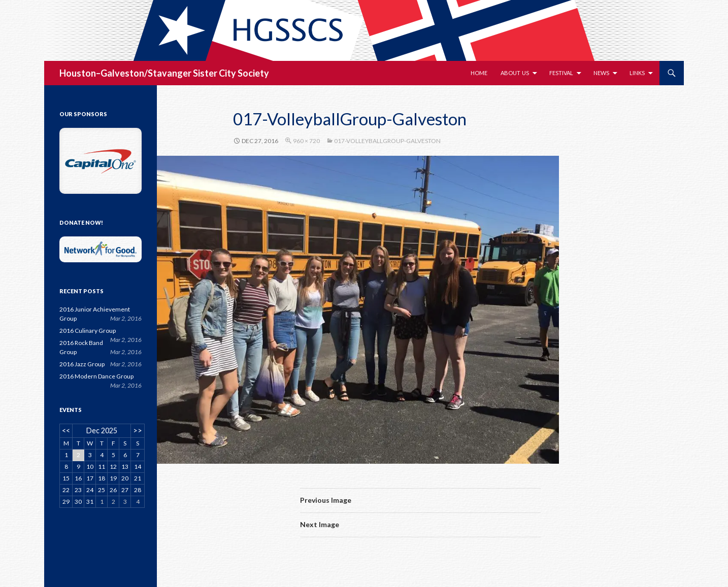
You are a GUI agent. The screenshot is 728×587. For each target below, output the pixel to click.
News (601, 73)
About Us (515, 73)
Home (479, 73)
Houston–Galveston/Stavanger (125, 73)
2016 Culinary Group (88, 331)
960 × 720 (306, 141)
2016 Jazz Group (82, 364)
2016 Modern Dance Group (96, 376)
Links (637, 73)
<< (66, 430)
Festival (561, 73)
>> (138, 430)
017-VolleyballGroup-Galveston (387, 141)
